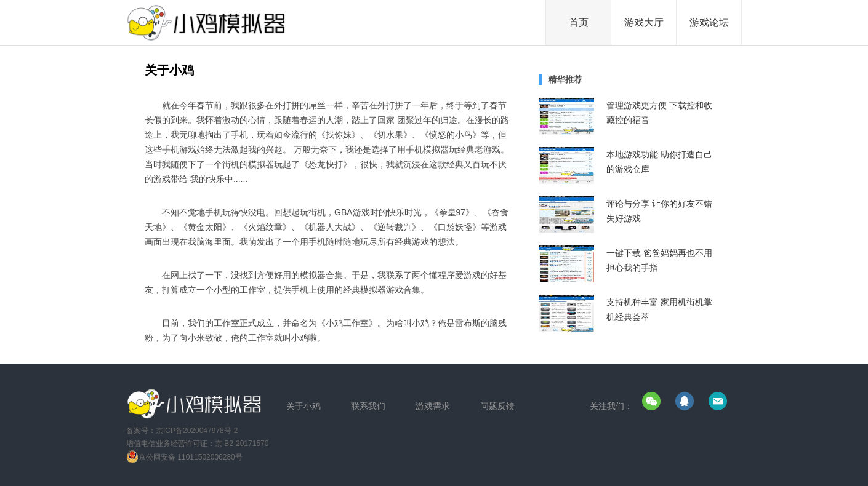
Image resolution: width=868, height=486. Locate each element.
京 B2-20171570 (242, 444)
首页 (579, 22)
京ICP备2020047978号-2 (197, 431)
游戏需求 (433, 406)
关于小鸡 (303, 406)
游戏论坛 (709, 22)
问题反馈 (497, 406)
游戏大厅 (644, 22)
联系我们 (368, 406)
